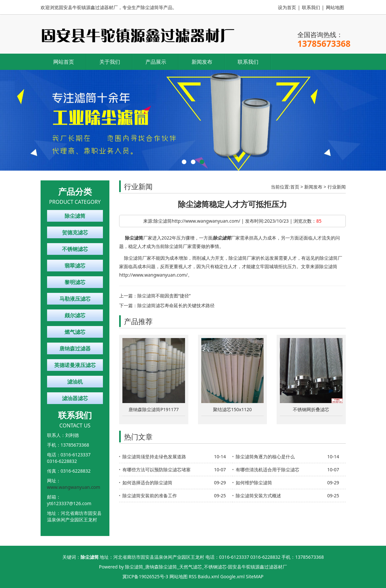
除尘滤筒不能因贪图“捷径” (164, 296)
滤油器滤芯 (75, 398)
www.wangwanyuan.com (74, 487)
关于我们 (110, 62)
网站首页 (64, 62)
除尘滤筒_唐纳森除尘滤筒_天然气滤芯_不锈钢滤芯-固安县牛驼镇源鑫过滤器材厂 (206, 567)
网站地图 (335, 7)
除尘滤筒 (75, 216)
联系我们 (311, 7)
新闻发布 (202, 62)
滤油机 (75, 382)
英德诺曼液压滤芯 (75, 365)
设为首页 (287, 7)
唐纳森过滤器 (75, 348)
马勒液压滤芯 (75, 299)
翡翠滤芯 (75, 266)
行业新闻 (337, 187)
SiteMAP (255, 576)
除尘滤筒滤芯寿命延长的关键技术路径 (176, 305)
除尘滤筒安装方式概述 (258, 496)
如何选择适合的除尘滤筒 (147, 483)
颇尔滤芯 (75, 315)
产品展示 (156, 62)
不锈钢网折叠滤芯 (311, 409)
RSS (193, 576)
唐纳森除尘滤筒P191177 (154, 409)
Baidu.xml (208, 576)
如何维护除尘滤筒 (254, 483)
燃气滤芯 (75, 332)
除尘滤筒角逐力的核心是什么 (265, 457)
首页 (295, 187)
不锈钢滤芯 (75, 249)
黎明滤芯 (75, 282)
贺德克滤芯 (75, 232)
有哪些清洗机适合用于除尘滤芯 (268, 470)
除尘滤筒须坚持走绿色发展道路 (154, 457)
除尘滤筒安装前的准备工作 (150, 496)
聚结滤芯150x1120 (232, 409)
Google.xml (232, 576)
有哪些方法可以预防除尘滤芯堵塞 (156, 470)
